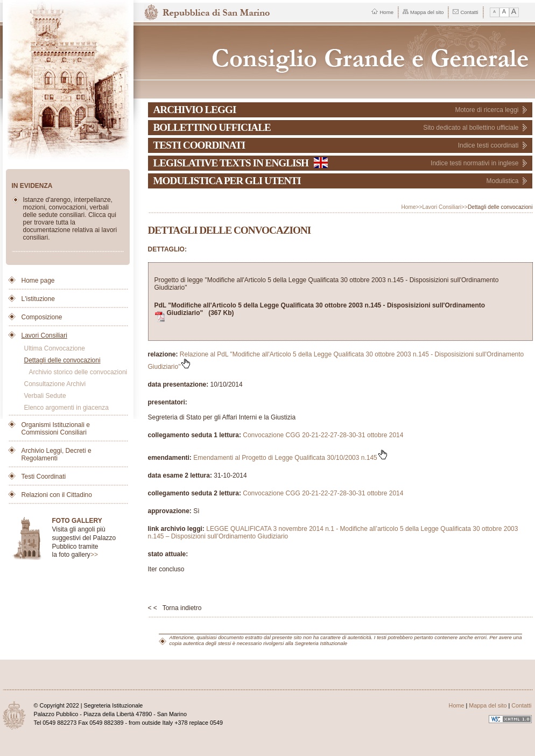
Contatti (465, 12)
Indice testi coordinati (488, 145)
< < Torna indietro (175, 608)
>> (94, 555)
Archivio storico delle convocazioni (78, 372)
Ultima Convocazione (55, 348)
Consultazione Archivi (55, 384)
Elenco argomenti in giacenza (66, 408)
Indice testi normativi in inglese (474, 163)
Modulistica (502, 181)
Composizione (42, 317)
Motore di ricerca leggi (487, 110)
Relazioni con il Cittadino (57, 495)
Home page (38, 281)
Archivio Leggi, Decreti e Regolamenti (57, 454)
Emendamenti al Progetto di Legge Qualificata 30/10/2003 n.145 (291, 458)
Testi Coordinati (44, 477)
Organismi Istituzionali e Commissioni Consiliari (56, 429)
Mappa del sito (423, 12)
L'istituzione (38, 299)
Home (382, 12)
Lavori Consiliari (44, 335)
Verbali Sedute (45, 396)
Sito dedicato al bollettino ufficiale (471, 128)
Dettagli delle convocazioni (62, 360)
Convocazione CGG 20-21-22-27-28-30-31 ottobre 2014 (323, 435)
